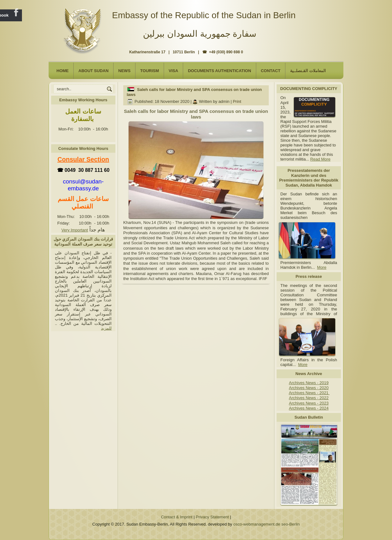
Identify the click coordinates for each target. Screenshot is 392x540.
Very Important (75, 230)
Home (63, 71)
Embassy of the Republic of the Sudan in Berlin (204, 15)
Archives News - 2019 (309, 383)
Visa (173, 71)
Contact (271, 71)
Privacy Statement (212, 517)
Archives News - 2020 (309, 388)
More (322, 267)
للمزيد (106, 328)
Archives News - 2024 (309, 408)
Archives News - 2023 (309, 403)
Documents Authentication (220, 71)
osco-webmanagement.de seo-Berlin (267, 524)
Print (237, 101)
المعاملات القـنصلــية (308, 71)
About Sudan (93, 71)
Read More (320, 159)
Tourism (150, 71)
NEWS (124, 71)
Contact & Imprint (177, 517)
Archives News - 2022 (309, 398)
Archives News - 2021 (309, 393)
